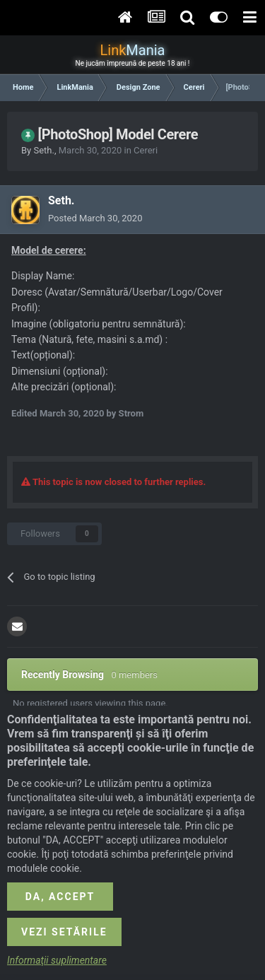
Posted (95, 218)
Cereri (146, 150)
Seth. (43, 150)
